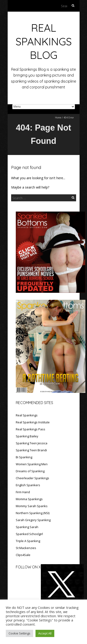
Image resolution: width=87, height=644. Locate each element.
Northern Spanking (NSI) (33, 513)
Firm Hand (23, 492)
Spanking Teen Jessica (32, 443)
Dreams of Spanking (30, 471)
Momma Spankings (29, 499)
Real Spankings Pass (31, 429)
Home (58, 118)
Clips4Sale (23, 555)
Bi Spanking (24, 457)
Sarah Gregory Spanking (33, 520)
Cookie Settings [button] (19, 633)
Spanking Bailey (27, 436)
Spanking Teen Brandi (31, 450)
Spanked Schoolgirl (29, 534)
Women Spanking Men (32, 464)
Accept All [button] (45, 633)
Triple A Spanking (28, 541)
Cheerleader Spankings (32, 478)
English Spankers (28, 485)
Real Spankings (27, 415)
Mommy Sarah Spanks (32, 506)
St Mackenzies (26, 548)
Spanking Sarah (27, 527)
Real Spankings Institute (33, 422)
